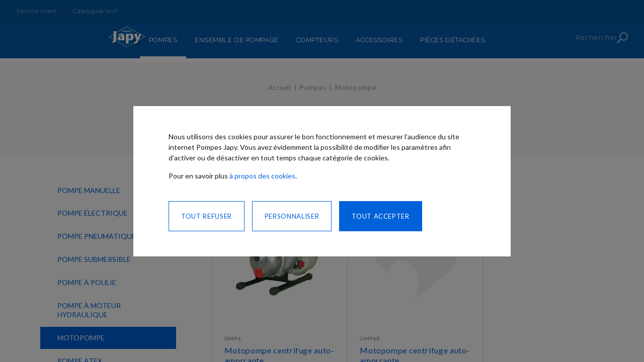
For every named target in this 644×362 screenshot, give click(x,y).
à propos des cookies (262, 176)
